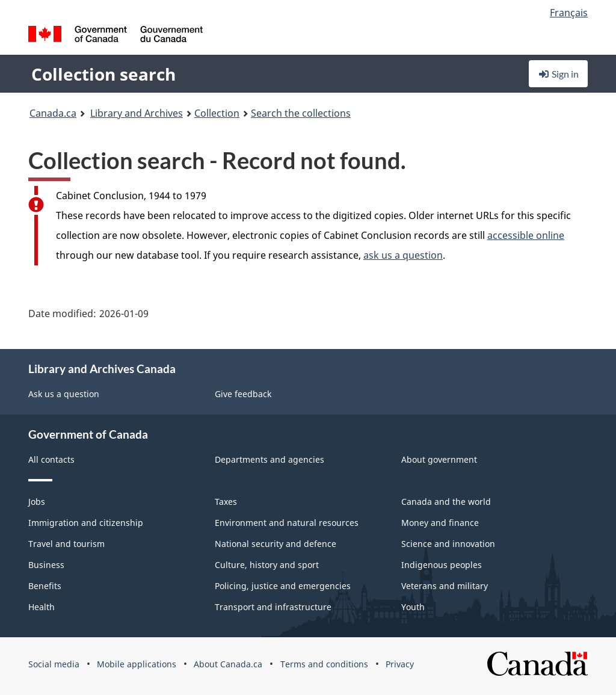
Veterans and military (445, 586)
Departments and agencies (269, 459)
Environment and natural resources (287, 523)
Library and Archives (137, 113)
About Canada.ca (228, 664)
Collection (217, 113)
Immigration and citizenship (86, 523)
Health (42, 607)
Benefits (45, 586)
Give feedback (243, 394)
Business (46, 565)
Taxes (226, 502)
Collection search (103, 74)
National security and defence (276, 544)
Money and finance (440, 523)
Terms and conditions (324, 664)
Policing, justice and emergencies (283, 586)
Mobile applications (137, 664)
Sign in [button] (558, 74)
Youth (413, 607)
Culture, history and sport (267, 565)
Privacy (400, 664)
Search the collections (301, 113)
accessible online (526, 235)
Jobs (37, 502)
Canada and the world (446, 502)
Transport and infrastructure (273, 607)
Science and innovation (448, 544)
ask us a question (403, 255)
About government (439, 459)
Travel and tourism (66, 544)
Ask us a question (64, 394)
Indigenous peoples (442, 565)
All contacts (51, 459)
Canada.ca (53, 113)
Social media (54, 664)
